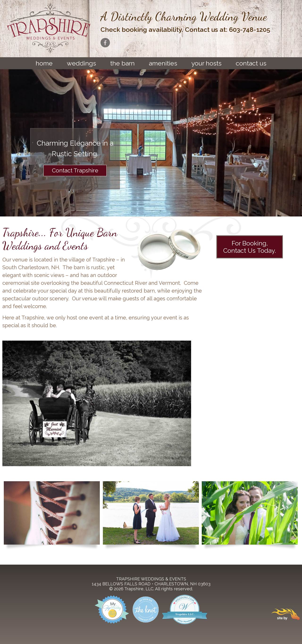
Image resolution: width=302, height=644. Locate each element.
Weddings (81, 63)
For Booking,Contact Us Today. (250, 247)
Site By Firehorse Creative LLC (285, 614)
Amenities (163, 63)
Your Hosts (206, 63)
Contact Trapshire (75, 170)
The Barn (122, 63)
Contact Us (251, 63)
